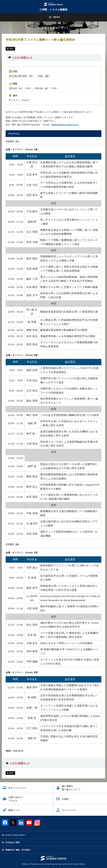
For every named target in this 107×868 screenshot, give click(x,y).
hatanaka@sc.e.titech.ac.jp (65, 125)
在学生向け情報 (12, 842)
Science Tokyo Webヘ (15, 835)
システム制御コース (22, 57)
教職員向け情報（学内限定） (19, 850)
